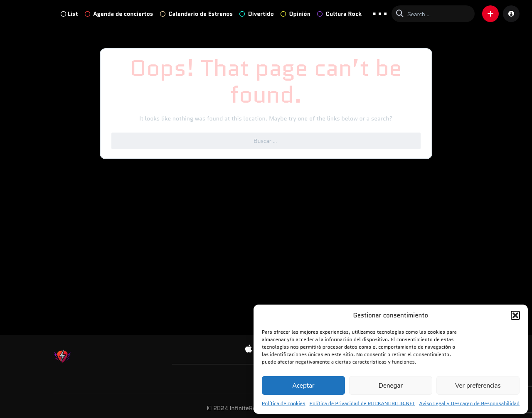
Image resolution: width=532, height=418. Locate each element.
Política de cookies (284, 403)
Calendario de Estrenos (197, 14)
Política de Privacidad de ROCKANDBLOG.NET (362, 403)
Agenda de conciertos (119, 14)
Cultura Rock (339, 14)
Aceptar (303, 386)
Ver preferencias (478, 386)
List (69, 14)
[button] (515, 315)
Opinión (296, 14)
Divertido (257, 14)
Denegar (391, 386)
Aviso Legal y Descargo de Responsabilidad (469, 403)
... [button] (380, 13)
